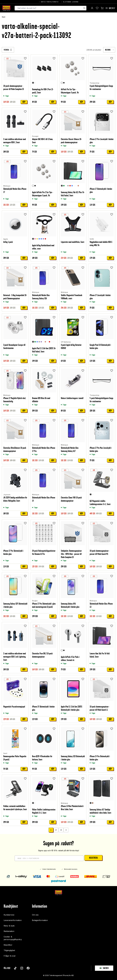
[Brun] (93, 803)
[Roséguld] (78, 186)
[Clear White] (74, 186)
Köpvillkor (8, 945)
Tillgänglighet (9, 950)
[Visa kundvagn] (102, 8)
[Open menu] (110, 8)
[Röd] (70, 186)
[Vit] (35, 83)
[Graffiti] (76, 186)
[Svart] (33, 83)
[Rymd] (66, 186)
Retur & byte (9, 926)
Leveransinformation (13, 920)
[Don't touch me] (54, 342)
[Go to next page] (66, 830)
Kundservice (9, 915)
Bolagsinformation (40, 920)
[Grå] (68, 186)
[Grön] (64, 186)
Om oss (35, 915)
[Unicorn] (52, 342)
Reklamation (9, 931)
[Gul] (37, 239)
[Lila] (43, 239)
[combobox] (109, 50)
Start (4, 17)
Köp (24, 102)
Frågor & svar (10, 956)
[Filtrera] (8, 50)
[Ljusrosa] (35, 239)
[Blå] (72, 186)
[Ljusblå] (39, 239)
